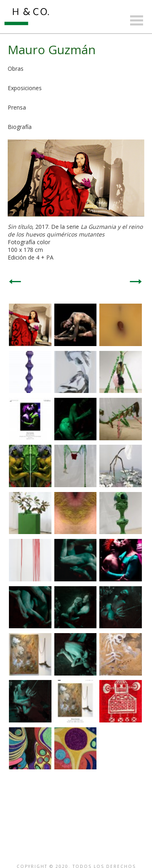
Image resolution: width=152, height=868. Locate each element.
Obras (16, 69)
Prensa (17, 107)
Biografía (20, 127)
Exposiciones (25, 88)
